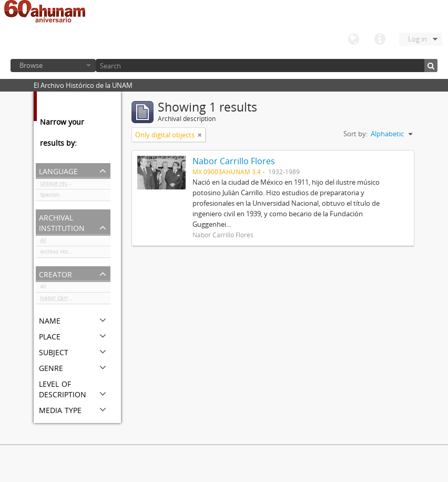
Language (353, 39)
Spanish (50, 197)
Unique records (59, 185)
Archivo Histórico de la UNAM (75, 254)
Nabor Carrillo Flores (66, 300)
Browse (31, 65)
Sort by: (355, 134)
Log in (418, 39)
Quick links (380, 39)
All (43, 242)
